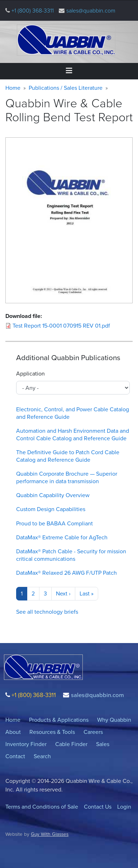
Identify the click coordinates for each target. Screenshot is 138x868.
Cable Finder (71, 744)
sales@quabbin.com (91, 11)
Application (30, 374)
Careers (93, 732)
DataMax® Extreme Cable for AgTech (62, 537)
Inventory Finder (26, 744)
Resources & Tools (52, 732)
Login (124, 807)
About (13, 732)
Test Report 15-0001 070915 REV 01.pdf (61, 326)
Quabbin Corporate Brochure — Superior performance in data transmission (67, 477)
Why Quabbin (114, 720)
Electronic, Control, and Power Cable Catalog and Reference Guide (73, 413)
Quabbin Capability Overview (53, 495)
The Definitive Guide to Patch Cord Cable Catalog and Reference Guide (68, 456)
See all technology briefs (47, 612)
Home (13, 88)
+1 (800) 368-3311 (32, 11)
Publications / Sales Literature (66, 88)
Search (42, 756)
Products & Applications (59, 720)
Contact (15, 756)
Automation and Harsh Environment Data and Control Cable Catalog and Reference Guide (73, 435)
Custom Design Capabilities (51, 509)
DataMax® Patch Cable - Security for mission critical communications (71, 555)
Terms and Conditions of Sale (42, 807)
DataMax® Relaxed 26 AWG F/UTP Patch (66, 573)
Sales (103, 744)
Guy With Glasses (50, 834)
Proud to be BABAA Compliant (54, 523)
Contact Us (98, 807)
